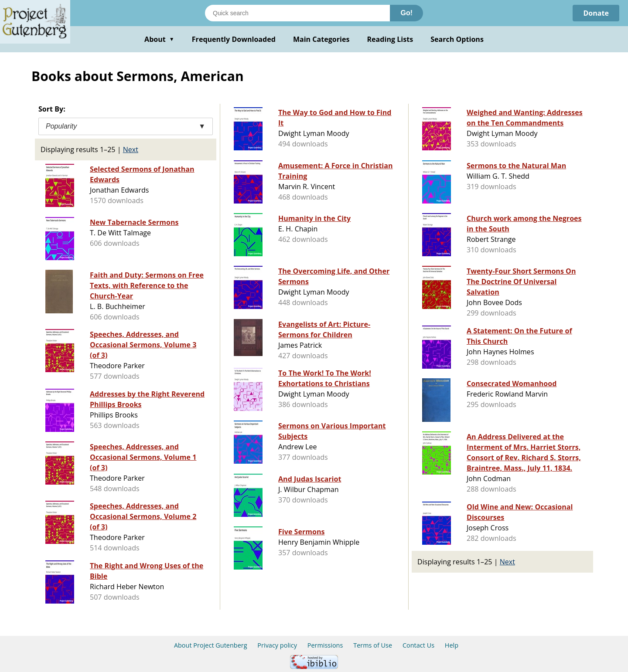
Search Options (457, 39)
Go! (406, 13)
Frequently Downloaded (234, 39)
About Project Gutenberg (211, 645)
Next (131, 149)
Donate (596, 13)
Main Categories (321, 39)
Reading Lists (390, 39)
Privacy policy (277, 645)
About (159, 39)
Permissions (325, 645)
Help (452, 645)
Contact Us (418, 645)
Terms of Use (373, 645)
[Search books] (297, 13)
